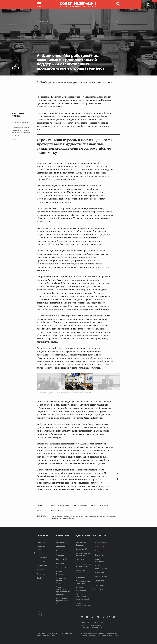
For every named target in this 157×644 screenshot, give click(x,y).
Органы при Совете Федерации (61, 580)
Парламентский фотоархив (114, 617)
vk (82, 617)
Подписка (41, 561)
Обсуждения (42, 557)
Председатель (101, 551)
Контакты (41, 543)
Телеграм (103, 617)
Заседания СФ (81, 549)
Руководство (61, 547)
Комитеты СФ (62, 559)
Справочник (42, 566)
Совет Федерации (63, 543)
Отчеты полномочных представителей (82, 596)
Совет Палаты (62, 551)
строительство (104, 505)
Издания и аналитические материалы (83, 605)
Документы (81, 560)
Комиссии (60, 563)
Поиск (39, 553)
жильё (53, 505)
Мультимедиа (101, 576)
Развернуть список (117, 485)
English (40, 578)
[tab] (117, 480)
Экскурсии (41, 574)
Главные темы (101, 543)
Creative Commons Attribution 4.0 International (100, 636)
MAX (98, 617)
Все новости (43, 22)
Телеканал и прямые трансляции (100, 583)
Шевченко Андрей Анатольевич (62, 511)
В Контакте (117, 474)
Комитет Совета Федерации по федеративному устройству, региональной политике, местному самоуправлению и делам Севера (83, 517)
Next (99, 382)
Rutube (109, 617)
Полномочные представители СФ (62, 601)
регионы (93, 505)
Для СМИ (99, 589)
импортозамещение (80, 505)
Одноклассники (117, 479)
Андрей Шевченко (102, 100)
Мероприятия (81, 577)
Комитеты (99, 555)
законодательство (64, 505)
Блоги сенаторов (102, 572)
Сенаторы (60, 555)
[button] (39, 4)
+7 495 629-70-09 (98, 623)
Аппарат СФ (61, 567)
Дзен (87, 617)
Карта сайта (42, 570)
